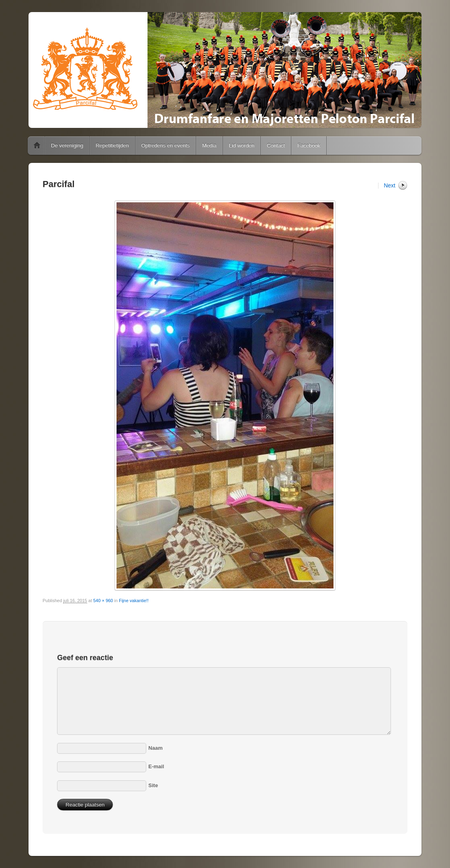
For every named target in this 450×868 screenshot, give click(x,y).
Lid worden (242, 145)
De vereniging (67, 145)
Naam (155, 748)
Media (209, 145)
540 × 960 (103, 601)
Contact (276, 145)
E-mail (156, 766)
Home (37, 146)
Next (390, 185)
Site (153, 785)
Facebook (309, 145)
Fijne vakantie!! (134, 601)
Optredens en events (166, 145)
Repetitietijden (112, 145)
